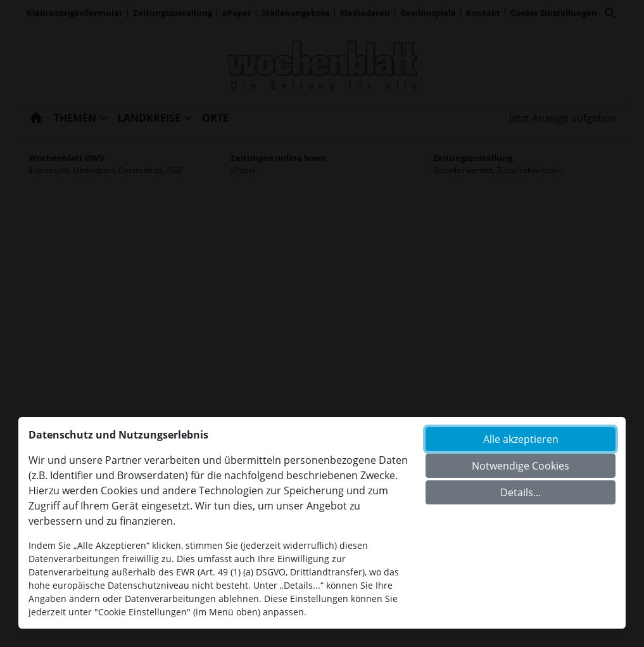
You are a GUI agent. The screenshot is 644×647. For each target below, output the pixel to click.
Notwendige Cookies (521, 466)
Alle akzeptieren (521, 439)
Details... (521, 492)
